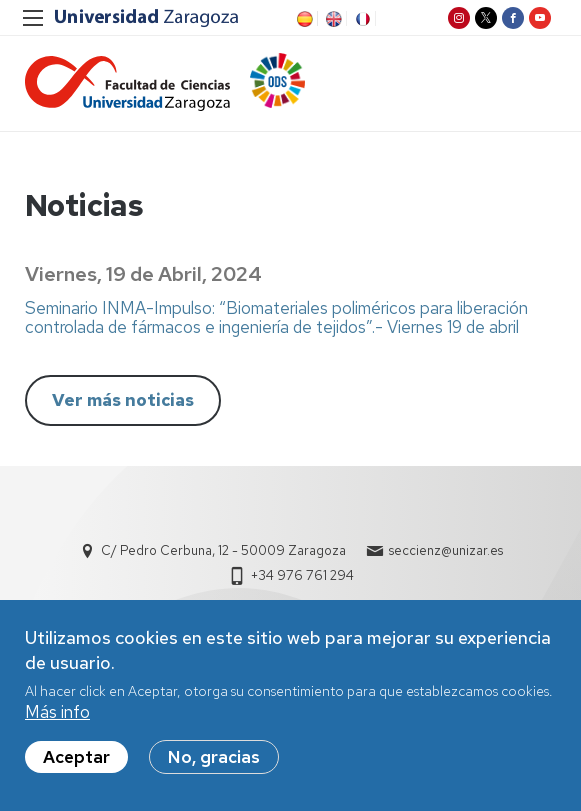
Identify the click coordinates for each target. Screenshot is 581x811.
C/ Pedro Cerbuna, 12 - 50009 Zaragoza (223, 550)
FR (361, 19)
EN (332, 19)
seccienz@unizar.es (446, 550)
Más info (57, 719)
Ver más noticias (123, 400)
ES (303, 19)
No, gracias (214, 764)
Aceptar (76, 764)
